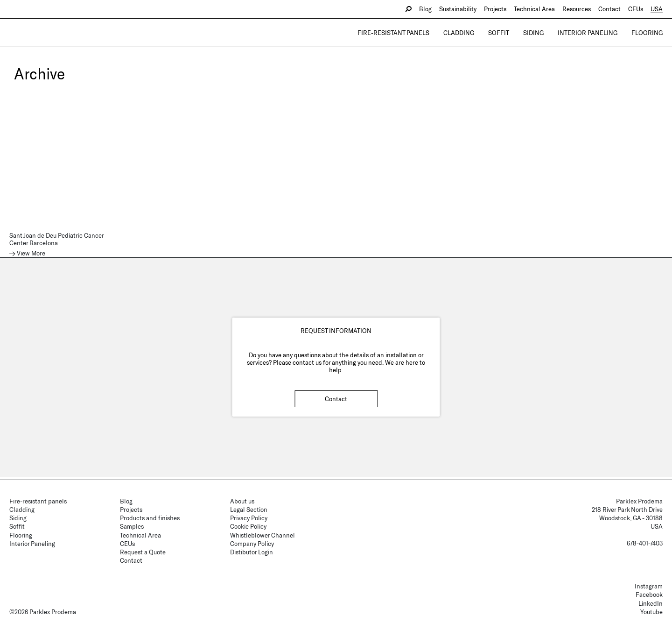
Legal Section (249, 510)
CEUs (636, 9)
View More (31, 253)
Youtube (651, 612)
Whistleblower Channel (262, 535)
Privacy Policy (249, 518)
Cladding (459, 33)
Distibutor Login (252, 552)
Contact (609, 9)
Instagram (649, 586)
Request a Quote (143, 552)
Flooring (647, 33)
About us (242, 501)
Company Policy (252, 544)
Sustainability (458, 9)
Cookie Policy (248, 526)
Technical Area (534, 9)
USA (657, 9)
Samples (132, 526)
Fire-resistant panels (393, 33)
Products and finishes (150, 518)
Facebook (649, 595)
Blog (425, 9)
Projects (495, 9)
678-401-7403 (645, 543)
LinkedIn (651, 603)
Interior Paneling (588, 33)
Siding (533, 33)
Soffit (499, 33)
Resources (577, 9)
